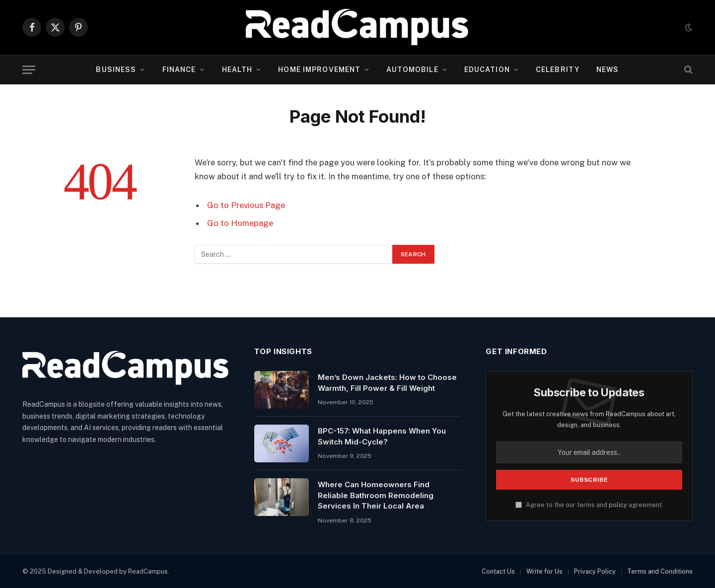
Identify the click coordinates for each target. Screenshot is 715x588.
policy (618, 505)
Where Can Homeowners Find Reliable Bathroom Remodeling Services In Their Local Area (376, 495)
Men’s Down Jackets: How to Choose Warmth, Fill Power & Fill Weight (387, 382)
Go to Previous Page (246, 205)
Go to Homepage (240, 223)
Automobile (412, 70)
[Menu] (29, 70)
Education (487, 70)
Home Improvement (319, 70)
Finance (179, 70)
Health (237, 70)
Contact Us (498, 571)
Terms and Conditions (660, 571)
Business (116, 70)
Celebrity (558, 70)
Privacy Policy (595, 571)
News (608, 70)
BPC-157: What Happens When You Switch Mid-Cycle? (382, 436)
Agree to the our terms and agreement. (589, 505)
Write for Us (544, 571)
